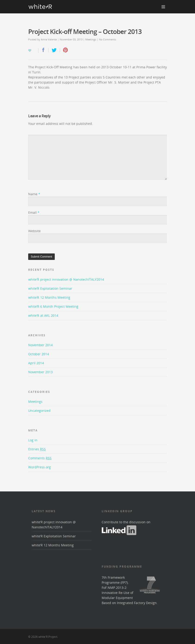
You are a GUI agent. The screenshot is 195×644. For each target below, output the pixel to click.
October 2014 (39, 354)
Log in (33, 440)
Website (34, 231)
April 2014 (36, 363)
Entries (37, 449)
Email (34, 212)
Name (34, 194)
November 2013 (40, 372)
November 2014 (40, 345)
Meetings (91, 39)
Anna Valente (49, 39)
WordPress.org (40, 467)
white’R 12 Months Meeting (49, 297)
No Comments (107, 39)
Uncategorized (39, 411)
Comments (40, 458)
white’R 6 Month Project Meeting (53, 306)
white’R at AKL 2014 (43, 315)
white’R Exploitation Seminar (50, 288)
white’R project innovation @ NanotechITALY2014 (66, 279)
